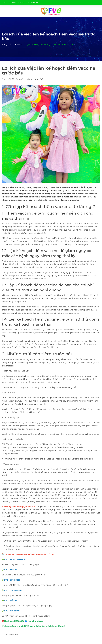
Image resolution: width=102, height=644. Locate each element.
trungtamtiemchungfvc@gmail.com (22, 8)
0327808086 (33, 3)
